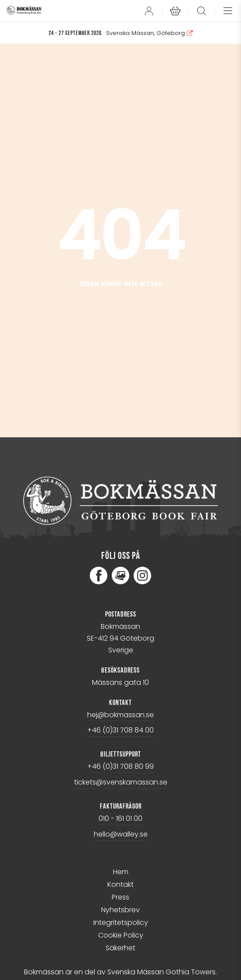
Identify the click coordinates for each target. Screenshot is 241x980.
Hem (121, 872)
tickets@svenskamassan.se (121, 782)
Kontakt (120, 884)
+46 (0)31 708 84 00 (120, 730)
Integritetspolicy (121, 922)
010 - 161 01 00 (120, 818)
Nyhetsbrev (120, 910)
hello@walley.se (121, 834)
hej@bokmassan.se (120, 715)
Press (120, 897)
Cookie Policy (121, 935)
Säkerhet (120, 948)
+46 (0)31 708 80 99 (120, 766)
